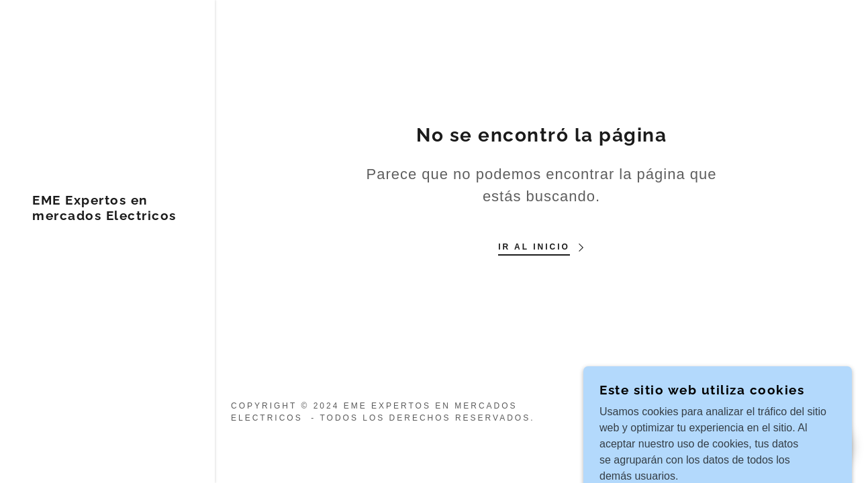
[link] (107, 216)
